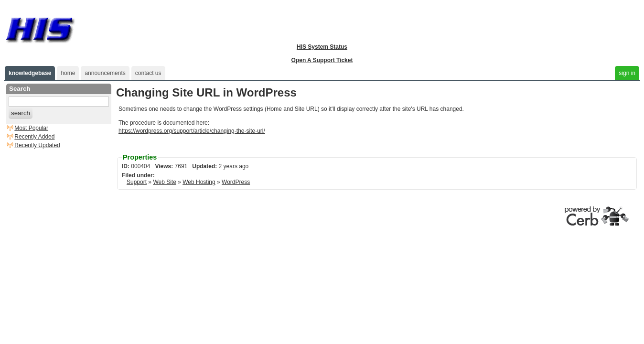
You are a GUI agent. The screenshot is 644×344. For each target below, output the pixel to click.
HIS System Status (322, 47)
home (68, 73)
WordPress (236, 182)
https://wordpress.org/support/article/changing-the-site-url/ (192, 131)
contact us (148, 73)
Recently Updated (37, 145)
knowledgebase (30, 73)
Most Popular (31, 128)
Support (137, 182)
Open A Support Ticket (322, 60)
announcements (105, 73)
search (21, 113)
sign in (627, 73)
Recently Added (34, 137)
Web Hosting (199, 182)
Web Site (164, 182)
